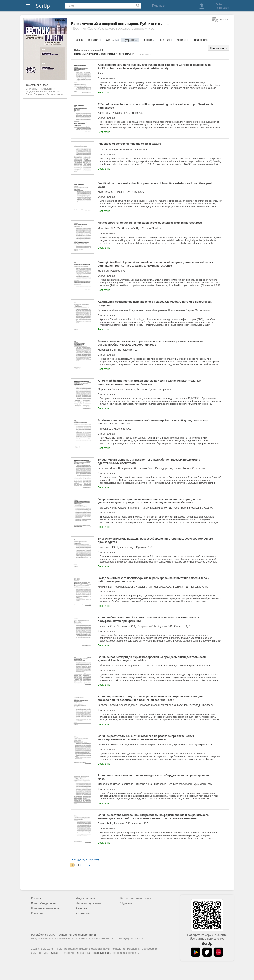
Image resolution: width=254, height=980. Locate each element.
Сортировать (217, 48)
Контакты (182, 40)
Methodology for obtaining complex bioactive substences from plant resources (150, 223)
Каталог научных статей (136, 898)
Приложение (200, 40)
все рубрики (144, 54)
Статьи (112, 40)
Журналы (127, 903)
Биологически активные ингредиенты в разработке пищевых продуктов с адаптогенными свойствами (149, 461)
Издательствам (86, 898)
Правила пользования (45, 908)
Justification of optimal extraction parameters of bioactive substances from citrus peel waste (155, 185)
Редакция (165, 40)
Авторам (148, 40)
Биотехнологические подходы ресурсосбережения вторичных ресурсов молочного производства (155, 540)
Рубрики (130, 40)
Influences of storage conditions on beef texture (129, 144)
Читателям (83, 913)
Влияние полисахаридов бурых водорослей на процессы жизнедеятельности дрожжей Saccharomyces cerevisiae (152, 659)
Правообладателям (44, 903)
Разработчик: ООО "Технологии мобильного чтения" (65, 935)
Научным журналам (88, 903)
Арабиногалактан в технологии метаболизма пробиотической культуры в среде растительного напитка (153, 422)
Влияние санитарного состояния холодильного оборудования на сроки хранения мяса (154, 777)
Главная (78, 40)
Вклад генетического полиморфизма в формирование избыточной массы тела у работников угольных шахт (153, 580)
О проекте (38, 898)
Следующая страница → (88, 860)
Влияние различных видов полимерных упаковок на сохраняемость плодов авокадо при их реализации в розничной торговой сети (151, 698)
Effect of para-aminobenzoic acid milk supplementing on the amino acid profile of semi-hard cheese (155, 106)
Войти (219, 4)
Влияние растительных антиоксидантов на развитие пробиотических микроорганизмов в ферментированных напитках (146, 738)
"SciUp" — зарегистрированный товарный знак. (81, 953)
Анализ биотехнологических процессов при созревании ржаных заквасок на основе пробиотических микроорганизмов (151, 343)
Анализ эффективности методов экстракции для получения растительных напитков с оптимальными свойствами (149, 382)
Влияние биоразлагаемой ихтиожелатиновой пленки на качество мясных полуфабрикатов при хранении (148, 619)
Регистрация (222, 8)
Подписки (159, 6)
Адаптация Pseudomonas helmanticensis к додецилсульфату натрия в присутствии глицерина (155, 303)
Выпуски (95, 40)
